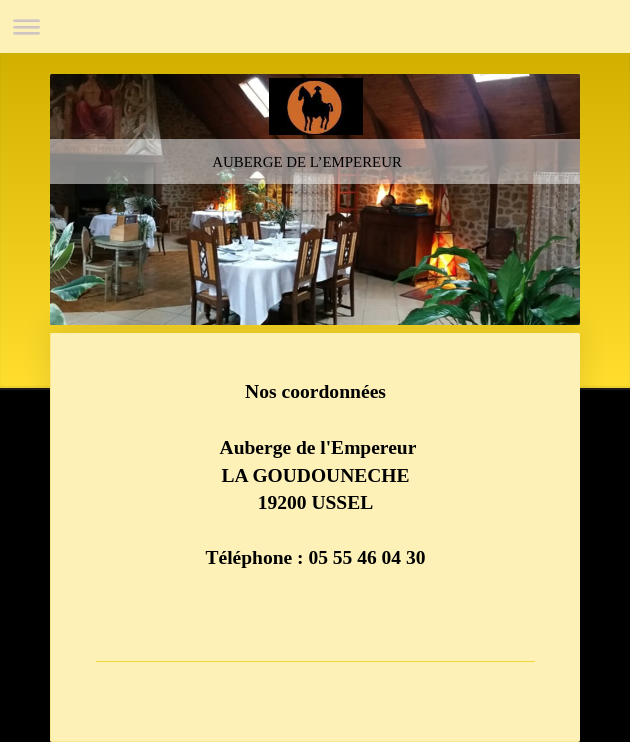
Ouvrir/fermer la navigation (315, 26)
